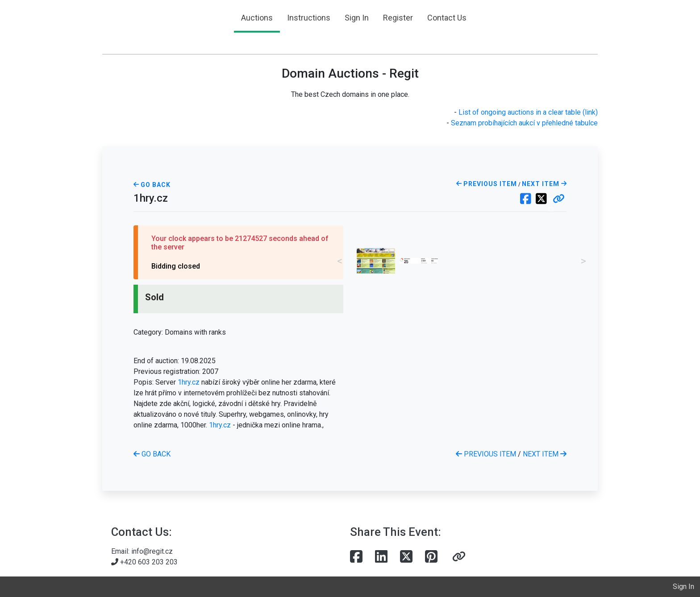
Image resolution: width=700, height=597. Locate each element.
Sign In (357, 18)
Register (398, 18)
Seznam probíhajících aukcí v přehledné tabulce (524, 123)
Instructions (309, 18)
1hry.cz (189, 382)
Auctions (257, 18)
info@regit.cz (152, 551)
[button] (559, 199)
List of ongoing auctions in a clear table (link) (528, 112)
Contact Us (447, 18)
